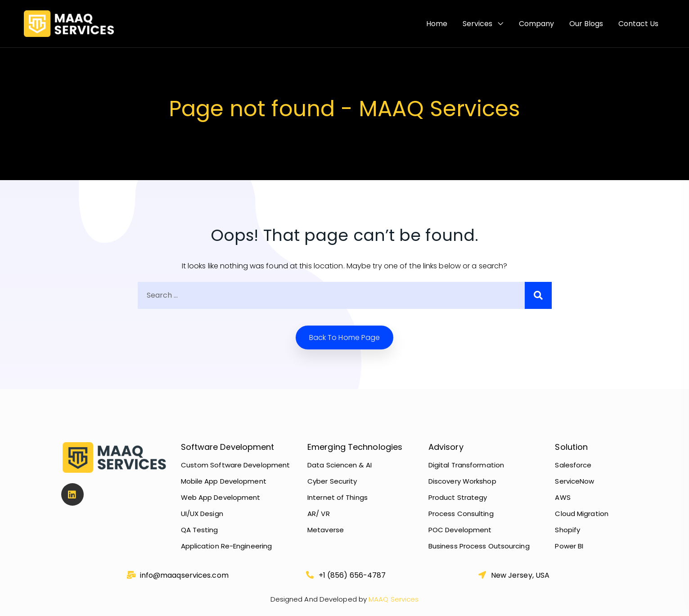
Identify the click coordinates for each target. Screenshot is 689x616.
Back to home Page (345, 337)
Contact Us (638, 24)
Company (536, 24)
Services (477, 24)
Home (437, 24)
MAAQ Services (393, 599)
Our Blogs (586, 24)
